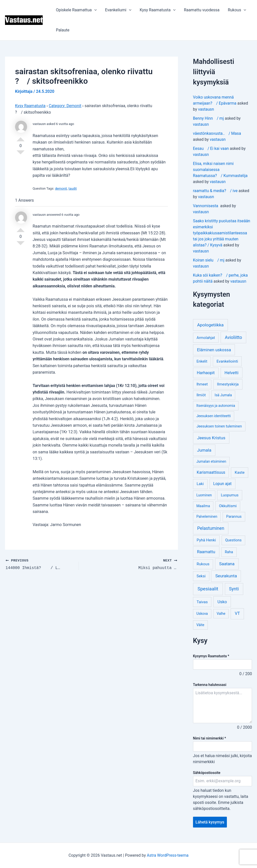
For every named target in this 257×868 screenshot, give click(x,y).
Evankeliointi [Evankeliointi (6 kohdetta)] (227, 361)
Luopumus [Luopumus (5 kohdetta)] (230, 495)
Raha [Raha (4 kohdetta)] (229, 552)
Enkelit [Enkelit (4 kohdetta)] (202, 361)
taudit (73, 188)
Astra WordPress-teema (168, 855)
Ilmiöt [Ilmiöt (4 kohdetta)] (201, 395)
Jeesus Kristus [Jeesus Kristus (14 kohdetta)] (211, 438)
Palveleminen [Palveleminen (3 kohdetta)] (207, 516)
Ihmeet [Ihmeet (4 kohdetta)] (202, 384)
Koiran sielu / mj (209, 260)
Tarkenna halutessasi (210, 685)
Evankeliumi (118, 10)
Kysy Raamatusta (157, 10)
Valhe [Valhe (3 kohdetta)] (221, 614)
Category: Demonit (66, 105)
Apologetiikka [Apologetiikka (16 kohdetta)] (210, 325)
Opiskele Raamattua (76, 10)
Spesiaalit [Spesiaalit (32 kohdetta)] (208, 589)
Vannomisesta (206, 206)
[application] (94, 10)
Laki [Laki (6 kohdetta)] (200, 484)
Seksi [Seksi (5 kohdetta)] (201, 576)
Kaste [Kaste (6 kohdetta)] (240, 472)
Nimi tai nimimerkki (210, 738)
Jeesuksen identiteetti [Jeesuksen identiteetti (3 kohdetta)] (213, 416)
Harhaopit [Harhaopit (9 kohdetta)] (206, 373)
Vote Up (21, 137)
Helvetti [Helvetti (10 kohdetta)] (232, 373)
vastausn (206, 109)
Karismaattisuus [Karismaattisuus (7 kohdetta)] (211, 472)
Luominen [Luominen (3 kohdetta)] (204, 495)
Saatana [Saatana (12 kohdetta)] (227, 564)
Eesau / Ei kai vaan (211, 148)
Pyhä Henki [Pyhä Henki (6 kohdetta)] (206, 540)
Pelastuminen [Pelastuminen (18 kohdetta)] (211, 528)
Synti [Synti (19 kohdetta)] (234, 589)
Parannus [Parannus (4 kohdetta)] (234, 517)
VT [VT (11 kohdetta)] (237, 613)
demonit (61, 188)
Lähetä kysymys (210, 822)
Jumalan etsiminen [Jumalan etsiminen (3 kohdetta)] (211, 461)
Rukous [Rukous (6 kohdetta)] (203, 564)
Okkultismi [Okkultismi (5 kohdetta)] (228, 506)
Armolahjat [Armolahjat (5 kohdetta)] (206, 338)
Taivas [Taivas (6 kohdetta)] (202, 602)
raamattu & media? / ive (216, 191)
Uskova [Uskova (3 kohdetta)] (202, 614)
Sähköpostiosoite (207, 773)
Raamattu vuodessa (201, 10)
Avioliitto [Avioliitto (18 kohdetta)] (233, 337)
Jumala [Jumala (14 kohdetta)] (204, 450)
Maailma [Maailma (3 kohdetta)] (203, 506)
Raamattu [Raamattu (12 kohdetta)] (206, 552)
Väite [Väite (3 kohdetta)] (200, 625)
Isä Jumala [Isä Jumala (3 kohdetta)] (223, 395)
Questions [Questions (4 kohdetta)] (233, 540)
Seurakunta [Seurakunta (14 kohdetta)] (226, 576)
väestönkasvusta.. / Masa (217, 133)
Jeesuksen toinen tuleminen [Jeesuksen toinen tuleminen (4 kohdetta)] (219, 426)
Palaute (62, 30)
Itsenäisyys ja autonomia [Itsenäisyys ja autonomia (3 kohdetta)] (216, 406)
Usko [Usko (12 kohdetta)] (222, 602)
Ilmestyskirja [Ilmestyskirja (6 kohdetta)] (228, 384)
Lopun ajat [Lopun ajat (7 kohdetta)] (222, 484)
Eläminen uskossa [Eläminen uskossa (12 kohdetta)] (214, 350)
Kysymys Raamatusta (211, 656)
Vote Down (21, 154)
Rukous (236, 10)
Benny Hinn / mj (209, 118)
